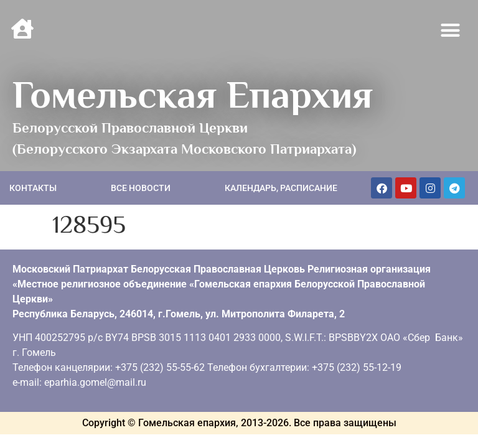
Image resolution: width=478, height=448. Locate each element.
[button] (451, 30)
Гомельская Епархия (193, 95)
